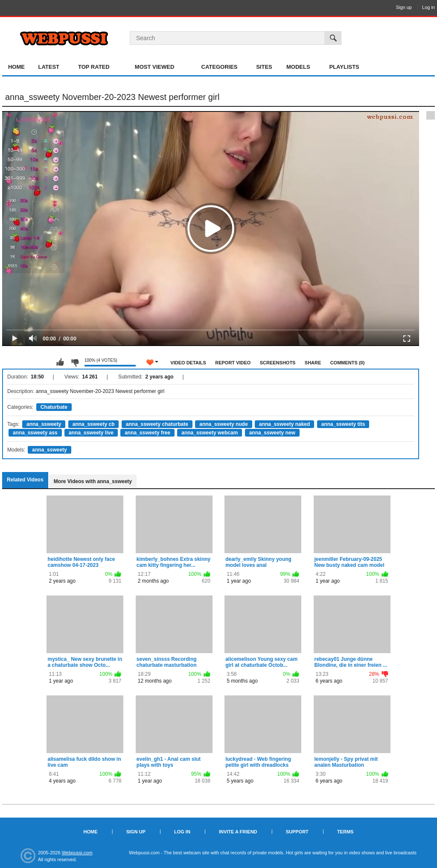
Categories (220, 67)
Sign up (404, 7)
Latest (49, 67)
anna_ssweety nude (223, 424)
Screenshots (278, 363)
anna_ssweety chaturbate (157, 424)
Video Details (188, 363)
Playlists (344, 67)
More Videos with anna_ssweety (93, 481)
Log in (428, 7)
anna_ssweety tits (343, 424)
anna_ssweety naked (284, 424)
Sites (264, 67)
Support (297, 832)
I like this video (60, 362)
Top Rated (94, 67)
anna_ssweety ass (35, 433)
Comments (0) (348, 363)
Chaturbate (54, 407)
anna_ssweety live (91, 433)
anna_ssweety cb (94, 424)
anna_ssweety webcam (210, 433)
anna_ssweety (44, 424)
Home (16, 67)
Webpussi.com (77, 853)
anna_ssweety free (147, 433)
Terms (345, 832)
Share (313, 363)
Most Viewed (154, 67)
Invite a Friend (238, 832)
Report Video (233, 363)
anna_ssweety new (272, 433)
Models (298, 67)
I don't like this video (75, 362)
